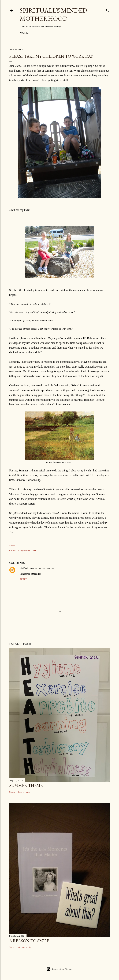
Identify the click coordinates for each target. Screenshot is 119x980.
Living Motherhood (26, 550)
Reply (23, 579)
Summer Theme (26, 785)
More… (94, 33)
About (35, 33)
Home (24, 33)
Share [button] (12, 545)
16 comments (24, 947)
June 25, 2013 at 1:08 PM (42, 569)
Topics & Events (53, 33)
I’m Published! (76, 33)
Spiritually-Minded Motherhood (53, 14)
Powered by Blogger (60, 969)
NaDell (24, 569)
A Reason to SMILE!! (30, 941)
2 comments (24, 792)
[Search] (108, 10)
